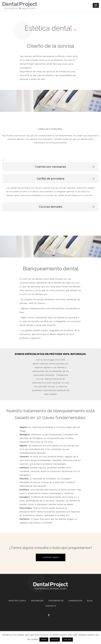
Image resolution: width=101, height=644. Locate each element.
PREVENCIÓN (37, 601)
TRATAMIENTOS (56, 601)
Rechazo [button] (55, 640)
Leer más (67, 640)
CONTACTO (51, 606)
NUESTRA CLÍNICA (17, 601)
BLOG (90, 601)
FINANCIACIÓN (75, 601)
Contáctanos (51, 557)
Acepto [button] (44, 640)
